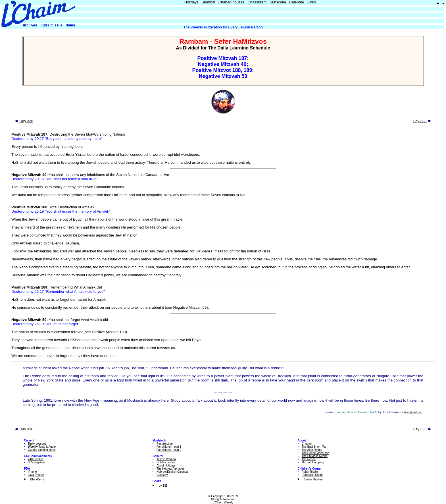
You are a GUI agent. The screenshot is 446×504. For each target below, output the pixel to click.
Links (312, 2)
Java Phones (36, 475)
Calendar (297, 2)
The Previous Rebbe (315, 456)
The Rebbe (309, 459)
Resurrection (165, 444)
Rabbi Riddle (310, 472)
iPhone (33, 472)
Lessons (37, 444)
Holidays (191, 2)
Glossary (162, 475)
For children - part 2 (169, 450)
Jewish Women (166, 459)
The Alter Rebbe (312, 450)
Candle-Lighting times (42, 450)
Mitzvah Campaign (313, 462)
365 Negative (37, 462)
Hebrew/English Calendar (173, 472)
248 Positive (36, 459)
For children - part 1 (169, 447)
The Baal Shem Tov (314, 447)
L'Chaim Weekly (223, 502)
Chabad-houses (232, 2)
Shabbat (208, 2)
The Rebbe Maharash (315, 453)
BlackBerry (37, 479)
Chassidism (257, 2)
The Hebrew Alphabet (170, 469)
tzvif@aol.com (414, 412)
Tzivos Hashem (314, 479)
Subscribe (278, 2)
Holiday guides (166, 462)
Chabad (307, 444)
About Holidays (166, 465)
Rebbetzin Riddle (312, 475)
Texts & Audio (42, 447)
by (163, 486)
